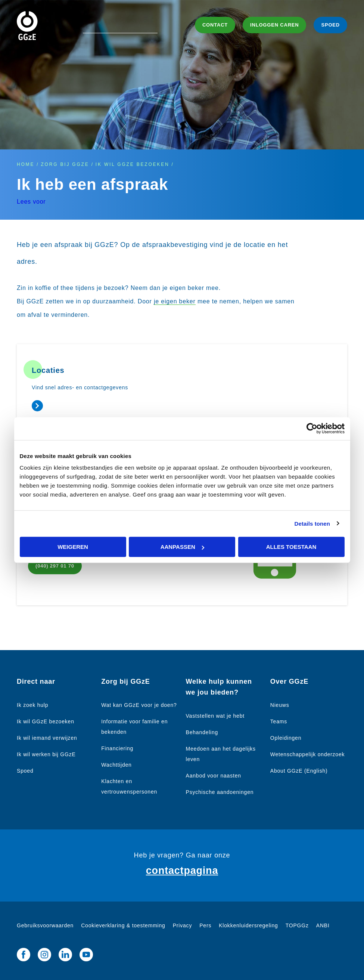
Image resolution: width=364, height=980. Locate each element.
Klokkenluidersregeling (248, 925)
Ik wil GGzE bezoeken (133, 164)
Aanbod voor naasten (214, 776)
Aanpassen (182, 547)
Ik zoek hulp (32, 705)
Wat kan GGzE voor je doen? (139, 705)
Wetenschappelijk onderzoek (308, 754)
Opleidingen (286, 738)
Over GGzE (289, 681)
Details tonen (312, 523)
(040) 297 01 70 (55, 566)
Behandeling (202, 732)
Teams (279, 721)
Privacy (183, 925)
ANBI (323, 925)
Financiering (117, 748)
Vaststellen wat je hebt (215, 716)
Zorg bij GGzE (65, 164)
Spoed (25, 771)
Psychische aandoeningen (220, 792)
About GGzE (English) (299, 771)
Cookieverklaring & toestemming (123, 925)
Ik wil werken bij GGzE (46, 754)
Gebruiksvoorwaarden (45, 925)
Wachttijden (116, 765)
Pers (205, 925)
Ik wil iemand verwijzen (47, 738)
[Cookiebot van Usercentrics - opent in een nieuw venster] (312, 428)
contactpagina (182, 871)
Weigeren (73, 547)
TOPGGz (297, 925)
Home (26, 164)
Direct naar (36, 681)
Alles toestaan (291, 547)
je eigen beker (175, 301)
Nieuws (280, 705)
